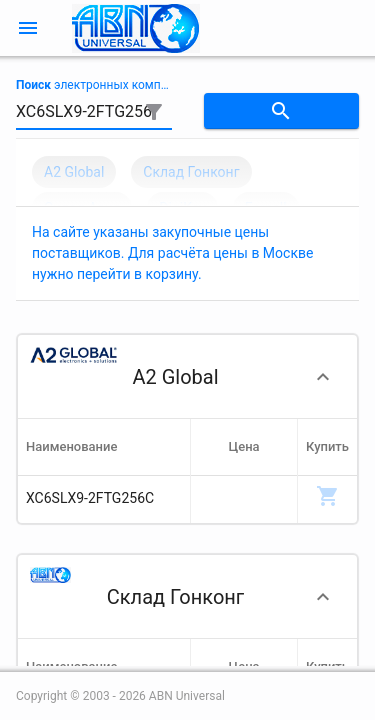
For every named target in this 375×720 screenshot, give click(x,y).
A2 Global (74, 172)
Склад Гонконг (191, 172)
